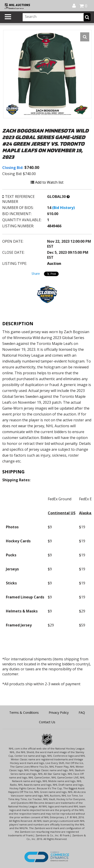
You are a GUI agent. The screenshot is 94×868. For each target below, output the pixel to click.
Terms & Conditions (24, 713)
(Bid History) (63, 208)
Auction (54, 263)
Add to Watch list (47, 182)
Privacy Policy (59, 713)
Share (36, 274)
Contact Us (47, 722)
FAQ (82, 713)
